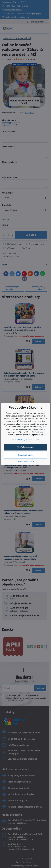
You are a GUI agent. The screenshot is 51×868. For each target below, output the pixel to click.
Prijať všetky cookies (25, 447)
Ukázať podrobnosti (26, 462)
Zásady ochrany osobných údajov (26, 439)
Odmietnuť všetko (26, 455)
